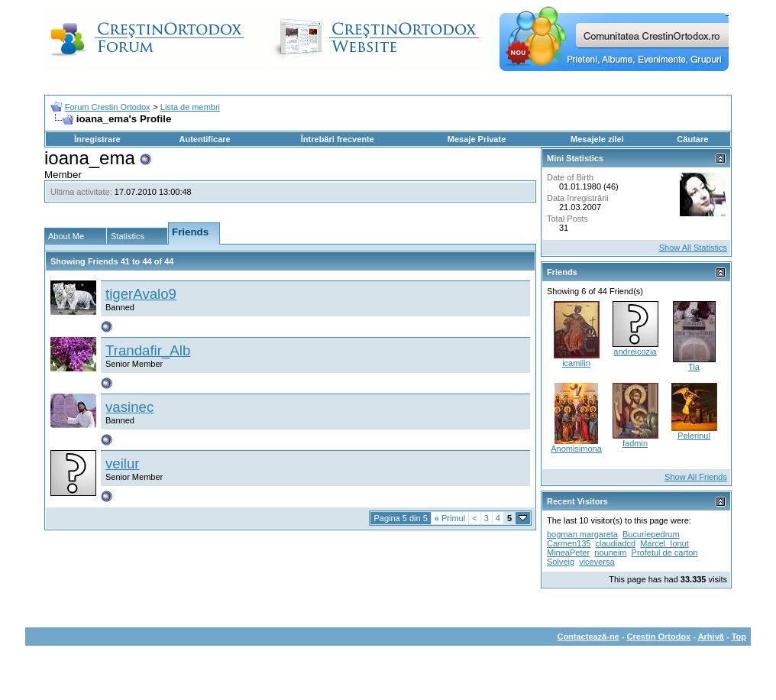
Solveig (561, 562)
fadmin (635, 443)
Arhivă (711, 637)
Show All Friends (696, 477)
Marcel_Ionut (664, 543)
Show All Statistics (693, 248)
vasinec (129, 407)
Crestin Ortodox (659, 637)
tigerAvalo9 (141, 294)
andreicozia (635, 352)
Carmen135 (569, 543)
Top (739, 637)
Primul (450, 518)
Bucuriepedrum (651, 534)
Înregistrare (97, 139)
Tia (694, 367)
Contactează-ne (588, 637)
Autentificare (204, 139)
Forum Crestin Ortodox (108, 107)
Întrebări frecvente (338, 139)
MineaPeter (568, 553)
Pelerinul (694, 436)
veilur (123, 463)
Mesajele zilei (597, 139)
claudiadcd (616, 543)
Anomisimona (576, 449)
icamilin (576, 363)
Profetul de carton (665, 553)
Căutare (692, 139)
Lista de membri (190, 107)
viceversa (597, 562)
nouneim (610, 553)
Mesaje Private (477, 139)
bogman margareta (582, 534)
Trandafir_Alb (148, 350)
